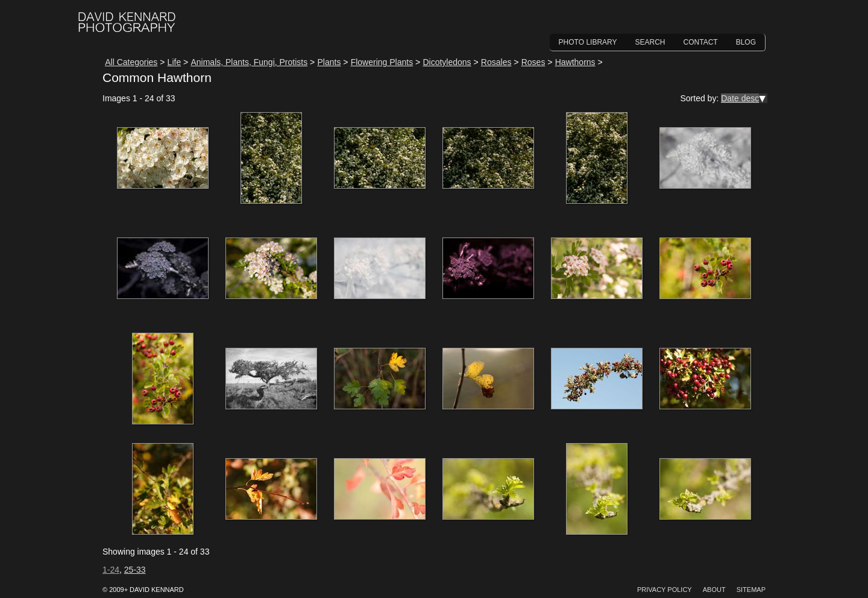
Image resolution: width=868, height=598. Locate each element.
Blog (746, 42)
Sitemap (751, 590)
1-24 (111, 570)
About (714, 590)
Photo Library (588, 42)
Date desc (740, 98)
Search (650, 42)
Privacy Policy (665, 590)
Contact (701, 42)
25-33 (135, 570)
